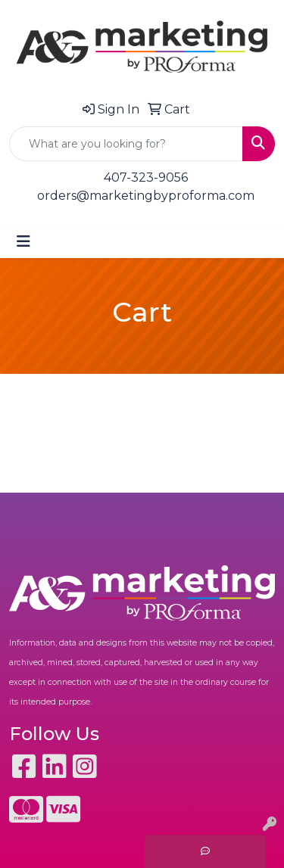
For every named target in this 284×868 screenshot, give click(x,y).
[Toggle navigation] (23, 241)
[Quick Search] (126, 144)
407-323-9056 (146, 177)
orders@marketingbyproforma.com (146, 196)
